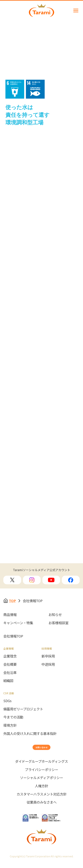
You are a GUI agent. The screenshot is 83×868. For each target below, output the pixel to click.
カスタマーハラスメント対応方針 (42, 800)
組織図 (8, 681)
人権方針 (41, 792)
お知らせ (55, 615)
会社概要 (10, 664)
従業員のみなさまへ (42, 808)
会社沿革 (10, 673)
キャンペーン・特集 (18, 623)
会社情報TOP (13, 636)
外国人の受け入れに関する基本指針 (30, 733)
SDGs (7, 701)
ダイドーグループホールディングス (41, 767)
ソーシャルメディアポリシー (41, 784)
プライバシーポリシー (41, 776)
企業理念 (10, 656)
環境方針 (10, 725)
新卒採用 (48, 656)
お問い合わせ (42, 750)
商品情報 (10, 615)
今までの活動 (13, 717)
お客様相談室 (58, 623)
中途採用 (48, 664)
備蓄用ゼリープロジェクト (23, 709)
